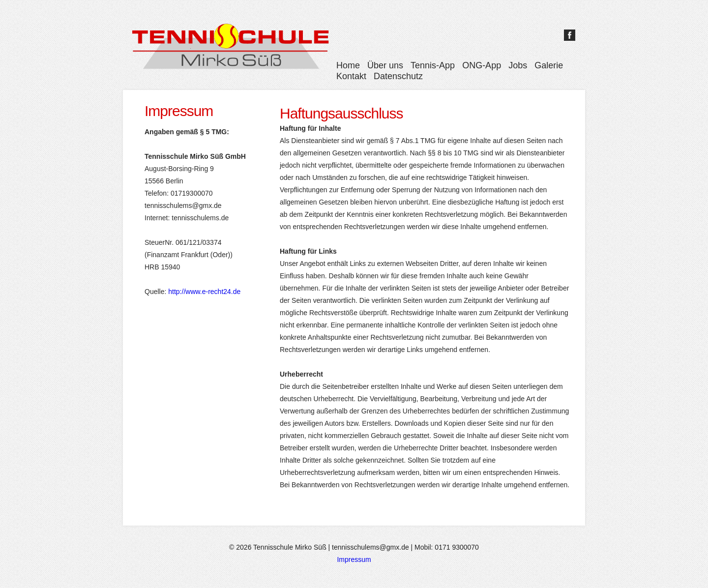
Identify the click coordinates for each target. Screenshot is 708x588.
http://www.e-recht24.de (204, 292)
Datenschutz (398, 76)
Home (348, 65)
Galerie (549, 65)
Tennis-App (433, 65)
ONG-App (482, 65)
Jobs (518, 65)
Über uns (385, 65)
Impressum (354, 559)
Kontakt (351, 76)
